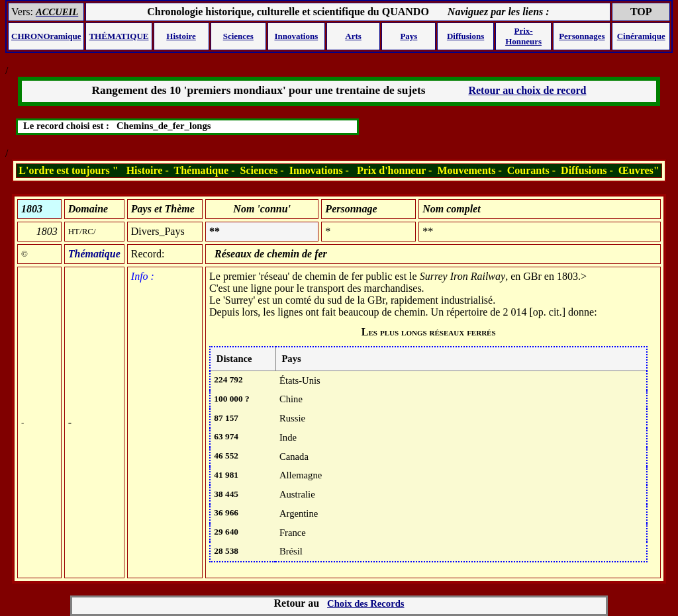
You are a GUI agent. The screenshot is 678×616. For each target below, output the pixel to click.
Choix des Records (365, 603)
